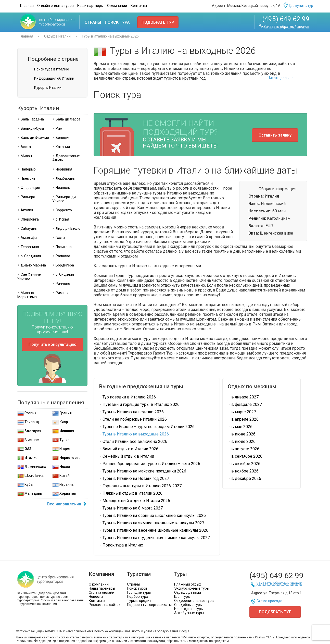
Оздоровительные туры (194, 601)
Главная (27, 6)
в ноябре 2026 (243, 471)
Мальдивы (30, 493)
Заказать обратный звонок (286, 27)
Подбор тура (138, 597)
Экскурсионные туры (192, 588)
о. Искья (61, 219)
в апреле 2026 (243, 419)
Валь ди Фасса (66, 119)
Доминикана (32, 467)
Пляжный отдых (188, 584)
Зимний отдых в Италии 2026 (129, 449)
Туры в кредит (139, 601)
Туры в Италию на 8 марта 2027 (131, 508)
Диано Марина (32, 265)
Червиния (62, 169)
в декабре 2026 (244, 478)
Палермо (27, 169)
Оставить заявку (275, 135)
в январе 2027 (243, 397)
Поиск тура (117, 22)
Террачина (28, 247)
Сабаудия (27, 228)
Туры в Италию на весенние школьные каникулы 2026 (154, 530)
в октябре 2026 (244, 464)
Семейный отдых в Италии (126, 456)
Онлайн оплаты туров (55, 6)
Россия (27, 413)
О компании (117, 6)
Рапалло (61, 256)
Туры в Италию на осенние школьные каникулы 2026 (152, 515)
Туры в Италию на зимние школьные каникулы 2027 (152, 523)
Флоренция (29, 188)
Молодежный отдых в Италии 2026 (135, 501)
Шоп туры (182, 597)
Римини (60, 293)
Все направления (67, 504)
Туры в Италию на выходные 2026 (134, 434)
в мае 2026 (240, 427)
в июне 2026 (242, 434)
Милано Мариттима (27, 295)
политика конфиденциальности (117, 631)
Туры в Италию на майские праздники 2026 (143, 471)
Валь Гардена (31, 119)
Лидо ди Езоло (66, 228)
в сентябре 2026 (245, 456)
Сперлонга (28, 219)
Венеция (61, 138)
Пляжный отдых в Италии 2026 (131, 493)
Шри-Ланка (30, 476)
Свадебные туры (188, 605)
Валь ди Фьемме (33, 138)
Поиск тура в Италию (52, 69)
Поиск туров (137, 588)
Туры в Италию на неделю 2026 (131, 412)
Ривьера (26, 197)
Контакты (139, 6)
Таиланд (28, 422)
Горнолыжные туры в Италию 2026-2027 (140, 486)
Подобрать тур (158, 22)
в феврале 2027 (245, 404)
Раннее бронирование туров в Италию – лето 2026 (150, 464)
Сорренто (62, 210)
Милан (25, 156)
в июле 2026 (242, 441)
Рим (57, 128)
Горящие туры (139, 592)
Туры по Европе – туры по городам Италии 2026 (147, 427)
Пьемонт (26, 178)
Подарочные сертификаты (149, 605)
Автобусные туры (189, 613)
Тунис (61, 440)
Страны (93, 22)
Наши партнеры (90, 6)
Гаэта (59, 238)
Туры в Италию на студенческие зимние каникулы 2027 (154, 538)
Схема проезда (269, 601)
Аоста (24, 147)
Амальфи (27, 238)
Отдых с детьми (188, 592)
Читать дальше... (282, 78)
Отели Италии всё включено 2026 (133, 441)
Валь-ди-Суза (31, 128)
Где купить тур (301, 6)
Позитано (62, 247)
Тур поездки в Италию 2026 (127, 397)
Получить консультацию (53, 344)
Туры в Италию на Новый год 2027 (134, 478)
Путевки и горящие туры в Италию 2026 (139, 404)
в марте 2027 (242, 412)
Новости (96, 597)
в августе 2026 (244, 449)
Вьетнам (28, 440)
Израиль (63, 484)
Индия (61, 449)
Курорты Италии (48, 88)
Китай (61, 476)
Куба (25, 484)
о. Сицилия (63, 274)
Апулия (25, 210)
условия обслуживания (161, 631)
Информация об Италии (54, 78)
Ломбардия (64, 178)
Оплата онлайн (101, 592)
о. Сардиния (29, 256)
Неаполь (61, 188)
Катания (61, 147)
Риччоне (61, 284)
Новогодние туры (189, 609)
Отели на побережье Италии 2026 (133, 419)
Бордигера (63, 265)
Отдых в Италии (57, 36)
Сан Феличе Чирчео (29, 276)
